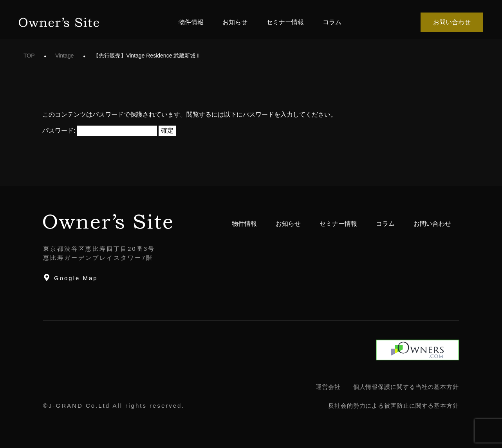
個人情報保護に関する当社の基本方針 (406, 387)
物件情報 (191, 22)
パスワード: (100, 130)
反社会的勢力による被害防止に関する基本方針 (394, 406)
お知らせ (235, 22)
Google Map (70, 278)
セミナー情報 (285, 22)
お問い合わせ (452, 22)
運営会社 (328, 387)
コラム (332, 22)
